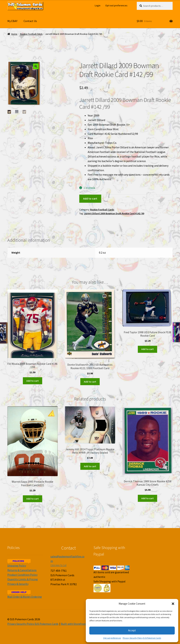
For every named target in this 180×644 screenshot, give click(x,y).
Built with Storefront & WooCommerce (85, 624)
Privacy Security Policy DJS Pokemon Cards (142, 638)
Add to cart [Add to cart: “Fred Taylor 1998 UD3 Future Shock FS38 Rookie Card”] (147, 349)
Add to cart (90, 198)
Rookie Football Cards (31, 34)
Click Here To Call (58, 565)
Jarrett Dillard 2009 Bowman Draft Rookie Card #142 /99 (114, 213)
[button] (173, 604)
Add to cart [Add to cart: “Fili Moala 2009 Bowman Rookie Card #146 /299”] (33, 381)
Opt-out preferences (112, 638)
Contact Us (30, 21)
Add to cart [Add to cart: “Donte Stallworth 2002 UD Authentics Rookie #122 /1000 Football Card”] (90, 382)
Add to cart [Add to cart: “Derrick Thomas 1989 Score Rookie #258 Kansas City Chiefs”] (147, 498)
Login (98, 5)
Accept (132, 630)
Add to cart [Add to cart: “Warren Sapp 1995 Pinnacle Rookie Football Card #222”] (33, 499)
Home (14, 34)
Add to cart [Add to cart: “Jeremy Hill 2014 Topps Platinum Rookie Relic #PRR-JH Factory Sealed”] (90, 466)
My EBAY (12, 21)
